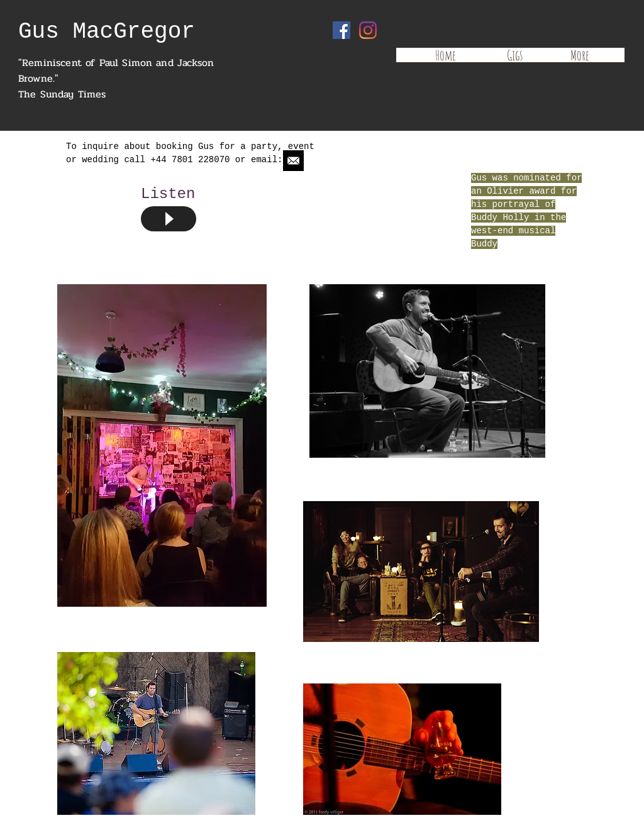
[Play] (169, 219)
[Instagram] (368, 30)
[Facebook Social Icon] (341, 30)
